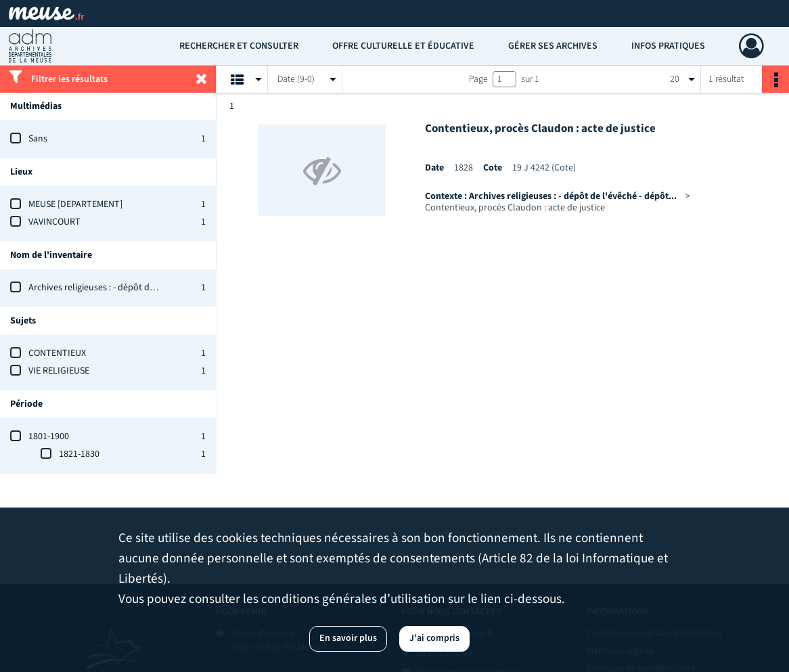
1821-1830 (79, 454)
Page (478, 79)
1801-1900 (49, 436)
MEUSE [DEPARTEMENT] (75, 204)
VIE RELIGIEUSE (59, 371)
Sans (38, 139)
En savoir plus (348, 638)
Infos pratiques (668, 46)
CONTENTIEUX (57, 353)
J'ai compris (434, 638)
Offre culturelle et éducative (403, 46)
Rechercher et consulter (239, 46)
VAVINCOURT (54, 222)
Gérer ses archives (553, 46)
